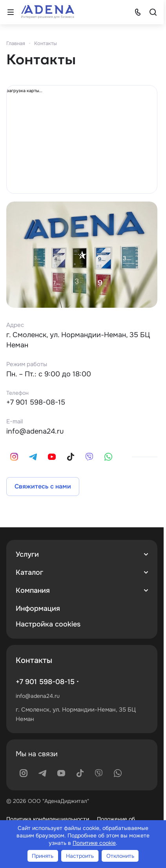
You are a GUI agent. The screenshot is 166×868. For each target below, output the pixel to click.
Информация (38, 608)
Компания (33, 590)
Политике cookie (94, 843)
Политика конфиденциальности (48, 819)
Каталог (29, 572)
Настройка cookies (48, 624)
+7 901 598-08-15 (36, 402)
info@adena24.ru (35, 431)
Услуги (27, 554)
